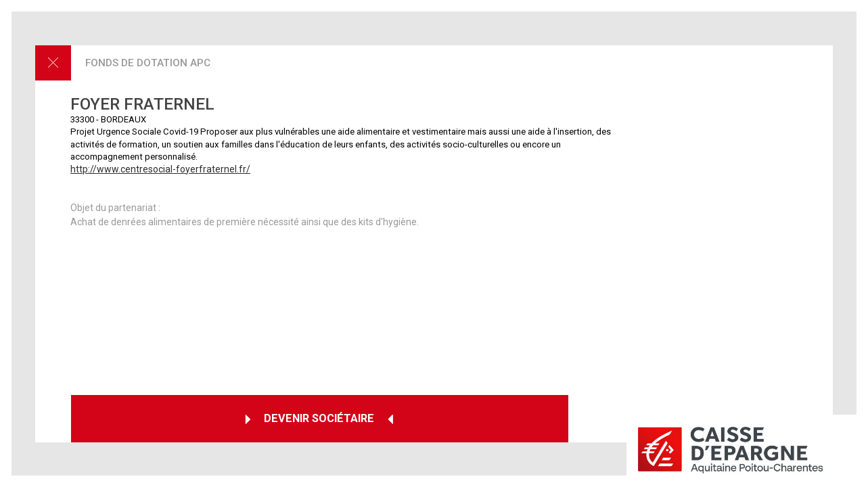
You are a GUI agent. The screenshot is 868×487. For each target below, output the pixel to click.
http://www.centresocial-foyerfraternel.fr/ (160, 169)
